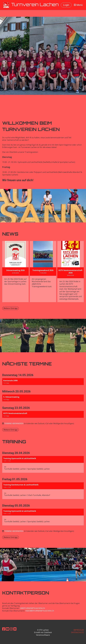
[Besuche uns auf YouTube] (8, 629)
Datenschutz (77, 632)
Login (66, 5)
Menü (78, 5)
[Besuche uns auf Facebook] (4, 629)
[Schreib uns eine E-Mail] (15, 629)
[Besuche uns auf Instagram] (11, 629)
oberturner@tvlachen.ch (32, 608)
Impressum (79, 630)
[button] (43, 382)
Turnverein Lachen (35, 5)
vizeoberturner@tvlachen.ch (40, 611)
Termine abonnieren (14, 423)
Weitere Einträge (11, 308)
